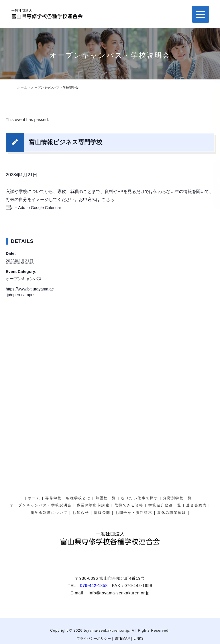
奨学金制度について (213, 184)
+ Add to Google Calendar (38, 208)
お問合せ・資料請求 (134, 513)
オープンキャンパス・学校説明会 (213, 122)
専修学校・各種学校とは (68, 498)
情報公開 (102, 513)
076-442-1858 (94, 586)
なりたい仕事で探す (140, 498)
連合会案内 (197, 505)
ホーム (34, 498)
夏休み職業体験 (213, 62)
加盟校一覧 (106, 498)
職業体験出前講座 (93, 505)
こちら (108, 200)
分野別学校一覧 (177, 498)
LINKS (139, 639)
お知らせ (81, 513)
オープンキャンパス (24, 279)
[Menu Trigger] (201, 14)
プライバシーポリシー (94, 639)
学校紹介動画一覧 (165, 505)
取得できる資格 (129, 505)
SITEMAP (122, 639)
